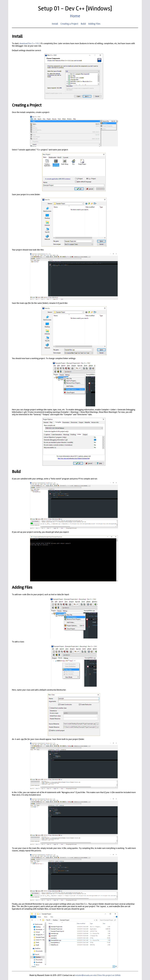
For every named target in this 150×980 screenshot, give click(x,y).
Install (55, 24)
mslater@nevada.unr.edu (86, 975)
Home (75, 16)
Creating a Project (69, 24)
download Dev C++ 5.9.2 (30, 43)
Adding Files (94, 24)
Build (83, 24)
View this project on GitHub (109, 975)
